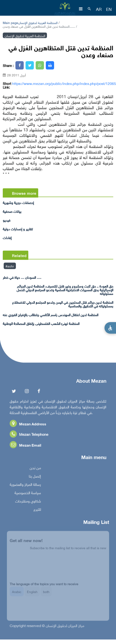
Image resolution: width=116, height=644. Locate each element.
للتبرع (37, 510)
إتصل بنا (35, 477)
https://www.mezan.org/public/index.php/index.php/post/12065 (64, 83)
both (46, 594)
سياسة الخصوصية (28, 493)
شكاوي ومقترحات (28, 502)
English (32, 594)
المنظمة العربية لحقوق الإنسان (38, 22)
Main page (10, 22)
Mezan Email (25, 446)
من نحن (35, 468)
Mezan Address (28, 424)
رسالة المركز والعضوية (25, 485)
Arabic (17, 594)
